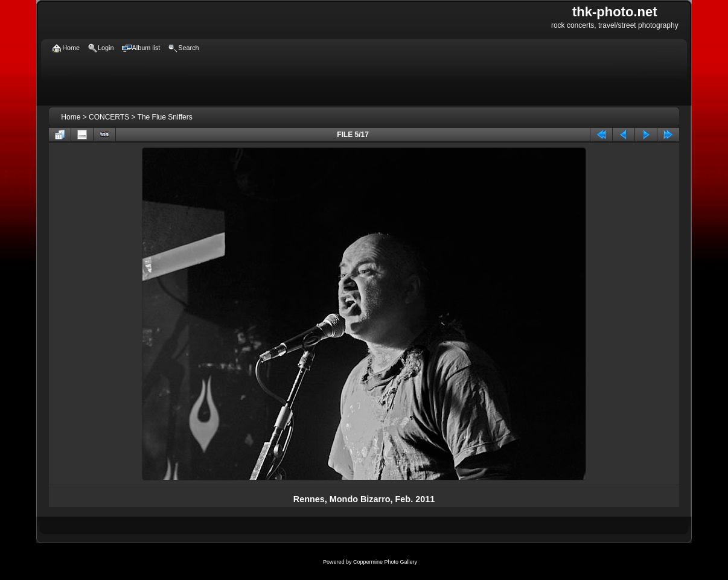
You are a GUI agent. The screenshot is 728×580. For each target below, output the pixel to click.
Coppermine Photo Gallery (385, 562)
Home (71, 117)
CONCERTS (109, 117)
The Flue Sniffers (165, 117)
